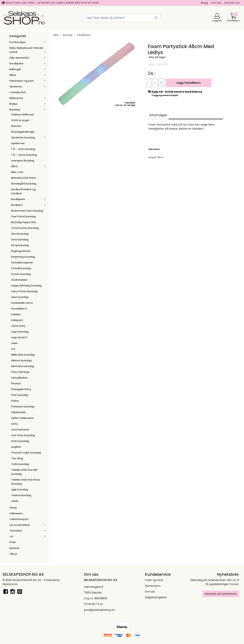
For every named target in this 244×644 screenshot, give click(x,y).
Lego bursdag (20, 332)
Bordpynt (17, 205)
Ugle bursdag (20, 489)
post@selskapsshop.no (99, 610)
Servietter (16, 86)
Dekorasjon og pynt (22, 81)
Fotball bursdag (21, 268)
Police (15, 401)
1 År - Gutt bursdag (23, 149)
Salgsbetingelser (156, 597)
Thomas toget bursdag (26, 453)
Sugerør (16, 447)
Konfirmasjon (18, 42)
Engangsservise (21, 251)
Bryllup (13, 104)
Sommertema (20, 429)
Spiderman (18, 143)
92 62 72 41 (96, 604)
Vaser (15, 501)
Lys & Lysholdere (20, 525)
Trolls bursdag (20, 464)
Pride (13, 542)
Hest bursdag (20, 297)
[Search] (122, 18)
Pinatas (16, 383)
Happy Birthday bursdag (26, 285)
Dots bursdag (20, 239)
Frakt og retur (154, 580)
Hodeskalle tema (22, 303)
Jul (11, 536)
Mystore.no (10, 584)
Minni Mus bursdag (23, 366)
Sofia (14, 424)
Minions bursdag (21, 360)
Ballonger (15, 69)
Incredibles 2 (19, 309)
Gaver (13, 508)
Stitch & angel (20, 120)
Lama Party (18, 326)
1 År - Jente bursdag (24, 155)
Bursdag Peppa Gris (24, 222)
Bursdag (15, 110)
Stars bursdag (20, 441)
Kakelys (16, 314)
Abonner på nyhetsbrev (221, 594)
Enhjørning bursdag (23, 257)
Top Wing (17, 458)
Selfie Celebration (23, 418)
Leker (14, 343)
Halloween (16, 513)
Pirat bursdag (20, 395)
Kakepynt (17, 320)
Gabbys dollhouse (23, 114)
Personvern (153, 586)
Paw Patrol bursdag (23, 216)
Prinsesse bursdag (23, 406)
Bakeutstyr (16, 98)
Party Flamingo (21, 372)
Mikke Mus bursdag (23, 355)
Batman (16, 126)
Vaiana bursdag (21, 495)
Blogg (205, 3)
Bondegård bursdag (24, 184)
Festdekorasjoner (22, 262)
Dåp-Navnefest (19, 58)
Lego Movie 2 (19, 337)
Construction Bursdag (25, 228)
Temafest (16, 531)
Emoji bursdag (20, 245)
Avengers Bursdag (23, 160)
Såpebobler (19, 412)
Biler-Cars (17, 172)
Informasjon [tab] (158, 115)
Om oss (216, 3)
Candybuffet (18, 92)
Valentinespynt (19, 519)
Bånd (13, 75)
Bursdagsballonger (23, 132)
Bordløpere (16, 63)
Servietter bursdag (23, 137)
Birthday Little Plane (24, 178)
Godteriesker (19, 280)
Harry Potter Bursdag (24, 291)
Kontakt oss (232, 3)
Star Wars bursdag (23, 435)
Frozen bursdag (21, 274)
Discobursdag (20, 234)
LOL (13, 349)
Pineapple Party (21, 389)
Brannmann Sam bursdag (27, 211)
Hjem (56, 35)
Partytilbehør (19, 378)
